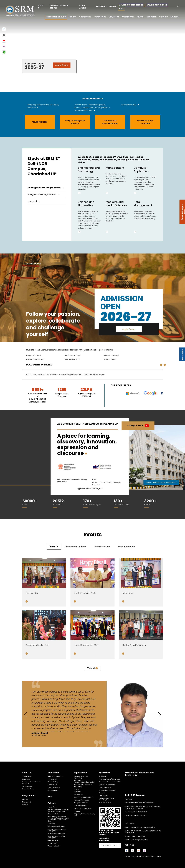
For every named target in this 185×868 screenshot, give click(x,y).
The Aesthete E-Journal (107, 790)
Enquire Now (182, 354)
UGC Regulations (105, 787)
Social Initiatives (28, 789)
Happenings (101, 7)
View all (91, 668)
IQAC (121, 9)
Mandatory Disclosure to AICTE (110, 782)
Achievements (27, 786)
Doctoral (25, 805)
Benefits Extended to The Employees (57, 837)
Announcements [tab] (126, 547)
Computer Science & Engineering (81, 777)
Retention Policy (54, 840)
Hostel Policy (52, 807)
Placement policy (54, 846)
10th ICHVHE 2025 (40, 122)
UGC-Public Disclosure (107, 785)
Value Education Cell (157, 5)
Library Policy (53, 843)
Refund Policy (53, 782)
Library (113, 7)
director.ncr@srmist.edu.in (139, 840)
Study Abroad (83, 7)
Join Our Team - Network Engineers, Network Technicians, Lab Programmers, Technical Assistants (92, 108)
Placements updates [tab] (76, 547)
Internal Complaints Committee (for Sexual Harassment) (59, 811)
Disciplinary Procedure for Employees (57, 830)
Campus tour (135, 426)
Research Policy (54, 814)
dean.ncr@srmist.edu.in (138, 815)
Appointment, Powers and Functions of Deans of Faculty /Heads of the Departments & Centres (58, 819)
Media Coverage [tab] (102, 547)
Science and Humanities (82, 808)
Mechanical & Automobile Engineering (83, 786)
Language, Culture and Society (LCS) (84, 815)
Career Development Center (83, 797)
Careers (102, 793)
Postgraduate (27, 802)
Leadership (26, 779)
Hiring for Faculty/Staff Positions (75, 122)
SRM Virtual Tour (105, 803)
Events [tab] (54, 547)
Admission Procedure (56, 776)
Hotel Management (80, 806)
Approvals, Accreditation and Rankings (32, 783)
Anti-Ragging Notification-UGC (109, 779)
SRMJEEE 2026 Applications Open (110, 122)
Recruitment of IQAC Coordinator (145, 122)
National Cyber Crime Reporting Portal (106, 799)
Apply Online (62, 65)
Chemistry (77, 792)
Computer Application (81, 800)
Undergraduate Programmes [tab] (44, 188)
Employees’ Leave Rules (56, 827)
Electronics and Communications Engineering (84, 781)
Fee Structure (53, 779)
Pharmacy (77, 811)
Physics (76, 789)
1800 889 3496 (142, 812)
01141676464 (141, 836)
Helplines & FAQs (54, 787)
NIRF (94, 479)
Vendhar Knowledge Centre (60, 7)
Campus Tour (53, 790)
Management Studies (81, 803)
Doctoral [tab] (32, 201)
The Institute (27, 776)
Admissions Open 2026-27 (131, 5)
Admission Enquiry (56, 17)
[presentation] (165, 365)
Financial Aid (52, 785)
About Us (41, 7)
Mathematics (78, 795)
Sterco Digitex (156, 856)
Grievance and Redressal (57, 834)
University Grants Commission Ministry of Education (72, 481)
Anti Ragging (104, 776)
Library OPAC (104, 796)
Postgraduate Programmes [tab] (42, 194)
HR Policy (51, 824)
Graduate (25, 799)
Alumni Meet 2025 (129, 105)
